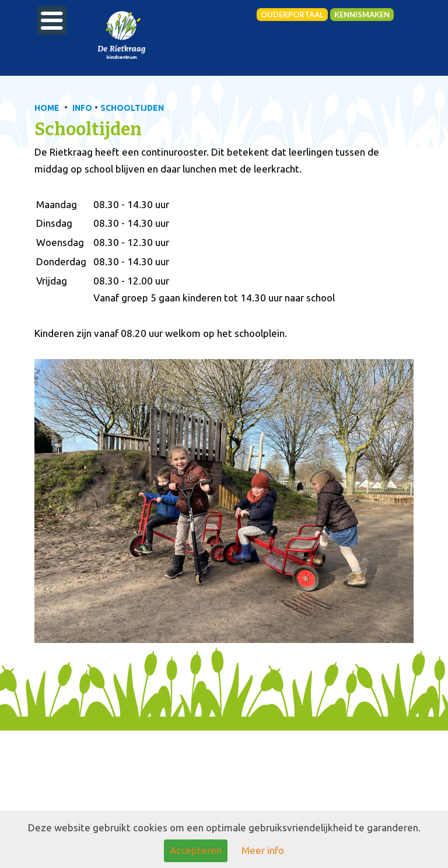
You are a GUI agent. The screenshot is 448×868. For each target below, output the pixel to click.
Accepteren (196, 850)
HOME (47, 108)
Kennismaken (362, 15)
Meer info (263, 850)
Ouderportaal (292, 15)
